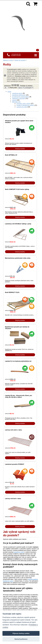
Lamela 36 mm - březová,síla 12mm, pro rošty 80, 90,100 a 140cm (19, 396)
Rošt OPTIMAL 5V (11, 155)
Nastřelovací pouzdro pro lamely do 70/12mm (17, 328)
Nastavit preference (21, 639)
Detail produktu (20, 149)
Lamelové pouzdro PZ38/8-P (15, 464)
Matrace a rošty (8, 60)
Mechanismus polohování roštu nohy (18, 258)
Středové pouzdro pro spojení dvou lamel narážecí (19, 122)
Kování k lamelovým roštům (25, 105)
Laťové (14, 100)
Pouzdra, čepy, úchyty (23, 103)
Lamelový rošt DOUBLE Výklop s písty (18, 224)
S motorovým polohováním (20, 97)
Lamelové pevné (17, 93)
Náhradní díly (16, 102)
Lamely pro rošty (22, 107)
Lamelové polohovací (19, 95)
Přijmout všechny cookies (21, 633)
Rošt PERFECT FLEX (12, 292)
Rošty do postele (20, 60)
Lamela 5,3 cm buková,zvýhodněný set (18, 361)
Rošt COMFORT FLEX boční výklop (17, 189)
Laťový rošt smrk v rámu (13, 430)
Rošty (9, 92)
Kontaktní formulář (16, 56)
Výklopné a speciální (19, 98)
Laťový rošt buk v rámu (13, 499)
